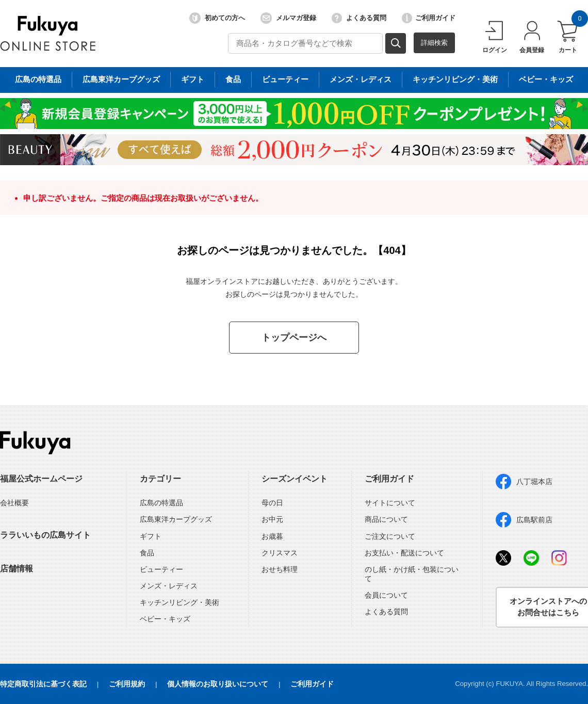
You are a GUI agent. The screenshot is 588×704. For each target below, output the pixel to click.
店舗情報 (17, 569)
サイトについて (390, 503)
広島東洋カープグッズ (176, 519)
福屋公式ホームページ (41, 479)
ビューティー (161, 569)
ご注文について (390, 536)
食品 (147, 553)
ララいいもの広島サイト (45, 535)
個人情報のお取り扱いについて (218, 684)
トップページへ (294, 338)
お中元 (272, 519)
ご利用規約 (127, 684)
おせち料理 (280, 569)
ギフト (151, 536)
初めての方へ (217, 18)
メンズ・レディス (169, 586)
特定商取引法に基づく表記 (43, 684)
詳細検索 (434, 43)
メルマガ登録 (288, 18)
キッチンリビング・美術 (179, 602)
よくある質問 (359, 18)
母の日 (272, 503)
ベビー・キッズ (165, 619)
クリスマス (280, 553)
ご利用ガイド (429, 18)
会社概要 (14, 503)
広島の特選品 (161, 503)
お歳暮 (272, 536)
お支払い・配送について (404, 553)
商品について (386, 519)
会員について (386, 595)
